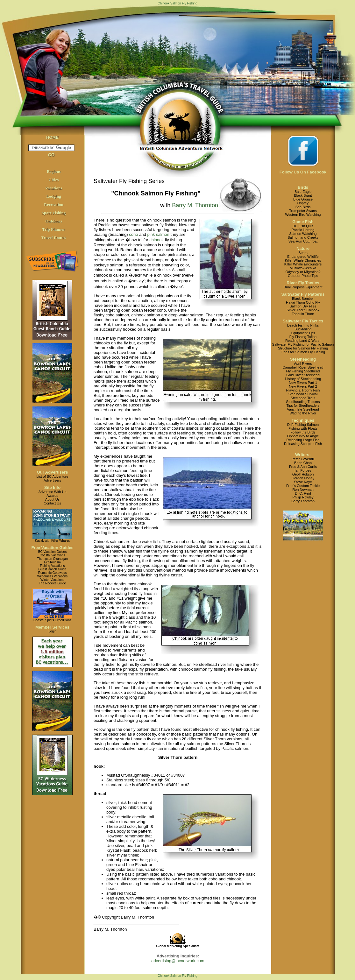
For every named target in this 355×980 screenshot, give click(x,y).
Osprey (303, 203)
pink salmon (158, 234)
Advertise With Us (52, 492)
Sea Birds (303, 207)
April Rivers (303, 363)
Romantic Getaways (52, 573)
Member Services (52, 627)
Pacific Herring (303, 230)
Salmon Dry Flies (303, 306)
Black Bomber (303, 299)
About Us (52, 499)
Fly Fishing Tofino (303, 337)
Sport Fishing (54, 213)
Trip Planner (54, 229)
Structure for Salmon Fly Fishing (303, 348)
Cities (54, 180)
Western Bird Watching (303, 215)
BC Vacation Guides (52, 552)
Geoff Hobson (303, 474)
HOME (52, 137)
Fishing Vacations (52, 566)
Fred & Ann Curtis (303, 467)
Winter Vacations (52, 580)
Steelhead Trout (303, 398)
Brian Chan (303, 463)
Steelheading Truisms (303, 402)
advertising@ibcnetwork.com (178, 961)
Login (52, 631)
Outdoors (54, 221)
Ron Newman (303, 490)
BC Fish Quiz (303, 226)
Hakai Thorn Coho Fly (303, 302)
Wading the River (303, 413)
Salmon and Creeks (303, 237)
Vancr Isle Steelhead (303, 409)
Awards (52, 496)
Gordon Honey (303, 478)
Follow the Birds (303, 432)
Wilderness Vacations (52, 576)
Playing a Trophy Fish (303, 390)
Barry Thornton (303, 501)
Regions (53, 171)
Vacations (54, 188)
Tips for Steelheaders (303, 405)
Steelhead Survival (303, 394)
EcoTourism (52, 562)
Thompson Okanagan (52, 559)
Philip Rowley (303, 497)
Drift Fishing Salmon (303, 425)
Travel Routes (54, 238)
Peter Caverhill (303, 459)
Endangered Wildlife (303, 257)
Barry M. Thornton (195, 205)
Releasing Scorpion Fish (303, 444)
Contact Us (52, 503)
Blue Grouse (303, 199)
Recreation (53, 204)
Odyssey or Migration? (303, 272)
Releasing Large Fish (303, 440)
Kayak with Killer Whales (52, 541)
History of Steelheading (303, 379)
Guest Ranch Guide (53, 569)
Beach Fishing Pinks (303, 325)
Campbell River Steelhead (303, 367)
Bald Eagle (303, 192)
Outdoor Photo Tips (303, 276)
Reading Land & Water (303, 341)
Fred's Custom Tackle (303, 486)
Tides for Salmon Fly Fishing (303, 352)
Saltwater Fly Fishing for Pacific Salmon (303, 344)
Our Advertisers (53, 472)
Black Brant (303, 195)
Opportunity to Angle (303, 436)
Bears (303, 253)
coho (133, 234)
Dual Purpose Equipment (303, 287)
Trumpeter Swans (303, 211)
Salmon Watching (303, 234)
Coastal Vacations (53, 555)
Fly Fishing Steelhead (303, 371)
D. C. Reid (303, 493)
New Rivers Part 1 (303, 383)
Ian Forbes (303, 470)
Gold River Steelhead (303, 375)
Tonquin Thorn (303, 314)
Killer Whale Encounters (303, 264)
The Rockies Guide (52, 583)
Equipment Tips (303, 333)
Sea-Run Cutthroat (303, 241)
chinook (156, 240)
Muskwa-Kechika (303, 268)
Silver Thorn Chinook (303, 310)
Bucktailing (303, 329)
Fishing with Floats (303, 428)
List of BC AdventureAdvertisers (52, 478)
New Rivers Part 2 (303, 386)
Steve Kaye (303, 482)
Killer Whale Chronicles (303, 260)
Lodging (53, 196)
